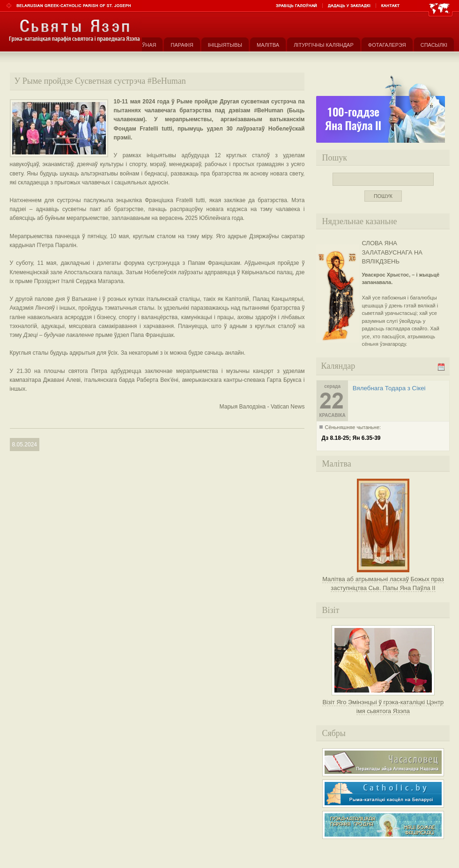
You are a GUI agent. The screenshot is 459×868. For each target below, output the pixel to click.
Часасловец (383, 762)
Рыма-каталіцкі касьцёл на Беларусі (383, 794)
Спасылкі (434, 45)
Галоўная (143, 45)
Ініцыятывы (225, 45)
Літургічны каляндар (324, 45)
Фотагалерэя (387, 45)
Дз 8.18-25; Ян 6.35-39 (351, 438)
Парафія (182, 45)
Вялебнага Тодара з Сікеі (389, 388)
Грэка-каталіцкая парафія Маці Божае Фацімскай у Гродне (383, 825)
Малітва (268, 45)
